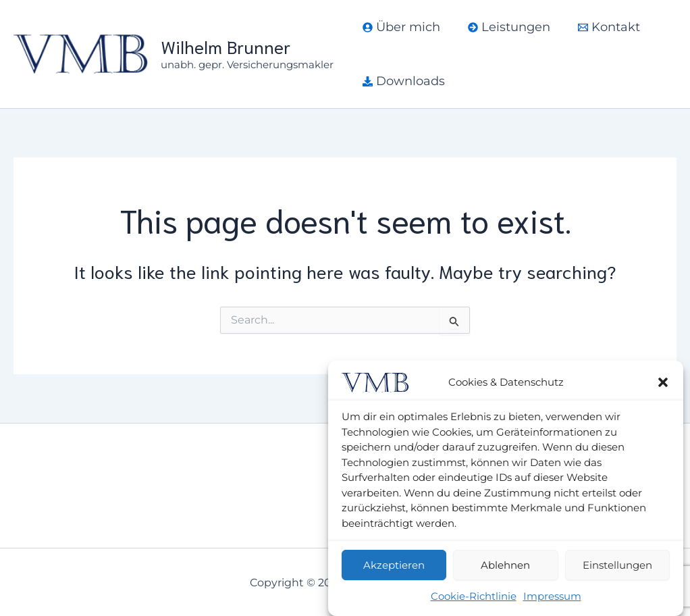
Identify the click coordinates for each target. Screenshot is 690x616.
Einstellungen (617, 565)
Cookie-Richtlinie (474, 596)
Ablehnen (505, 565)
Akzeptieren (394, 565)
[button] (663, 382)
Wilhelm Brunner (226, 46)
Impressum (552, 596)
